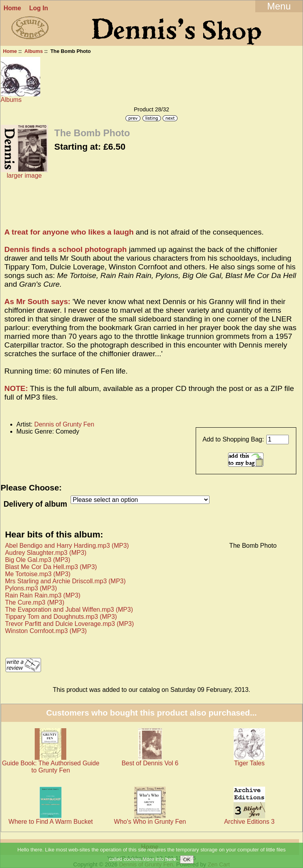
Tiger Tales (249, 763)
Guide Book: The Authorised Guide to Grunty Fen (51, 767)
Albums (34, 51)
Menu (279, 6)
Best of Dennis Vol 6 (150, 763)
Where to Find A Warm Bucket (51, 822)
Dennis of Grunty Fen (64, 424)
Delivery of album (35, 504)
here (171, 860)
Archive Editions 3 (249, 822)
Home (12, 8)
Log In (39, 8)
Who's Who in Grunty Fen (150, 822)
